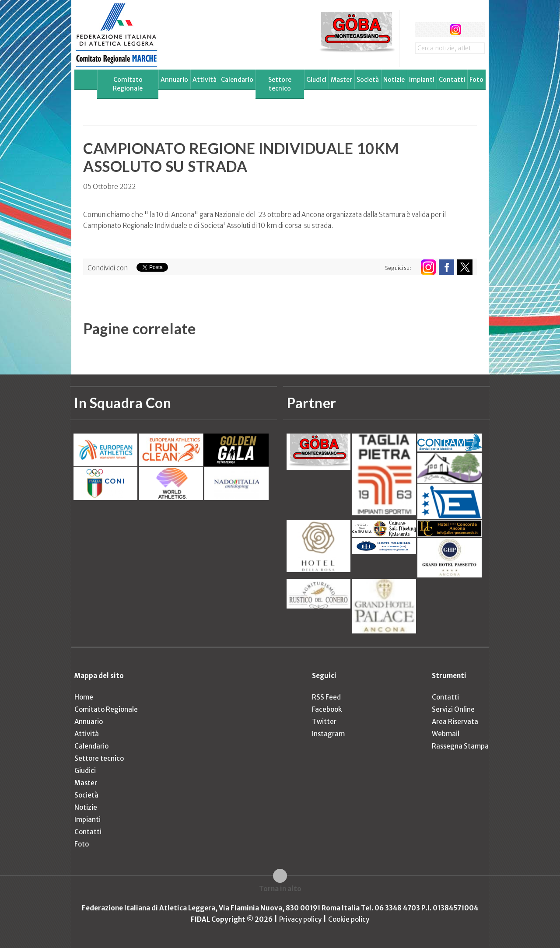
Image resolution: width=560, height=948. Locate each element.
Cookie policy (349, 919)
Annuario (174, 80)
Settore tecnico (280, 84)
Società (368, 80)
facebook (423, 30)
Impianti (422, 80)
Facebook (327, 709)
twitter (439, 30)
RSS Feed (326, 697)
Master (341, 80)
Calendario (237, 80)
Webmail (446, 734)
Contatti (452, 80)
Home (84, 697)
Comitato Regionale (128, 84)
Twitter (324, 722)
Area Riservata (455, 722)
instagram (456, 30)
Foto (476, 80)
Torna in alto (280, 889)
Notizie (394, 80)
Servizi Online (453, 709)
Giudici (316, 80)
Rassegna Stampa (460, 746)
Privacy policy (300, 919)
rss (472, 30)
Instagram (328, 734)
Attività (205, 80)
